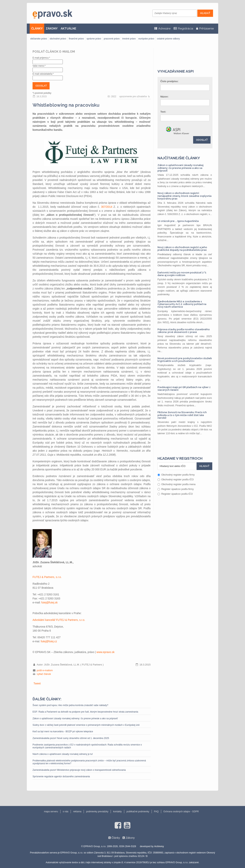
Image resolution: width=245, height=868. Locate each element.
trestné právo (129, 39)
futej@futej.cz (49, 641)
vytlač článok (44, 674)
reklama (77, 812)
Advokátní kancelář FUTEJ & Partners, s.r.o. (59, 620)
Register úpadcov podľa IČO (175, 494)
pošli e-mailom (45, 670)
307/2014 (107, 207)
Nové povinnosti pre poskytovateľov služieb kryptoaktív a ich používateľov (185, 360)
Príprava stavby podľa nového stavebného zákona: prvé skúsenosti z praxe (184, 331)
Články (116, 838)
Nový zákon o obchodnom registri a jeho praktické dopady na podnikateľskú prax (182, 249)
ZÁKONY (52, 29)
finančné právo (76, 39)
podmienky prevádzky (97, 812)
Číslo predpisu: (169, 81)
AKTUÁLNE (68, 29)
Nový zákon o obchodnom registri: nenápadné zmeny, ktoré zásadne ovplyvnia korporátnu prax (185, 196)
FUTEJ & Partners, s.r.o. (47, 577)
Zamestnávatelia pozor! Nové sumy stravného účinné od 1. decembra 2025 (71, 738)
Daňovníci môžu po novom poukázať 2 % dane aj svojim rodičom (182, 274)
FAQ (156, 812)
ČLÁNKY (37, 29)
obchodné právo (58, 39)
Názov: (165, 97)
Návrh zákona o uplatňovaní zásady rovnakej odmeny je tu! (63, 754)
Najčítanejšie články (179, 158)
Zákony (130, 838)
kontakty (117, 812)
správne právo (94, 39)
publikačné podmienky (138, 812)
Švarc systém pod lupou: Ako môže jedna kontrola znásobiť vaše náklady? (70, 705)
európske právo (146, 39)
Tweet (37, 683)
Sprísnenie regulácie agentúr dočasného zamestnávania (61, 776)
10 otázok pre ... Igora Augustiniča (178, 221)
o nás (66, 812)
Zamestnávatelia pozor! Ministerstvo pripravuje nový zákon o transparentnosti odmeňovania (79, 770)
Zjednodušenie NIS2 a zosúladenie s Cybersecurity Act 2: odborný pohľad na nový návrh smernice (182, 304)
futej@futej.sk (49, 602)
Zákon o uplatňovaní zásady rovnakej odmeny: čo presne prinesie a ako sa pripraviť (75, 718)
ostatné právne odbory (168, 39)
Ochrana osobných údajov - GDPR (181, 812)
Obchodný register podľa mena (177, 484)
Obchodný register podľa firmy (176, 475)
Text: (163, 112)
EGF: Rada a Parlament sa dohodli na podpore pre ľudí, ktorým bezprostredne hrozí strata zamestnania (85, 712)
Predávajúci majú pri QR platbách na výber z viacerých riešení (184, 389)
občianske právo (39, 39)
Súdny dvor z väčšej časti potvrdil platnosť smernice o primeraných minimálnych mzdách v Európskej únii (86, 725)
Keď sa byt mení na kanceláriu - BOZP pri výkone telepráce (63, 732)
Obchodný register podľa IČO (176, 479)
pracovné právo (112, 39)
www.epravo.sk (105, 652)
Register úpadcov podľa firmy (176, 489)
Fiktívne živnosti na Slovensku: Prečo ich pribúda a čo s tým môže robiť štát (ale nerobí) (182, 415)
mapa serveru (51, 812)
